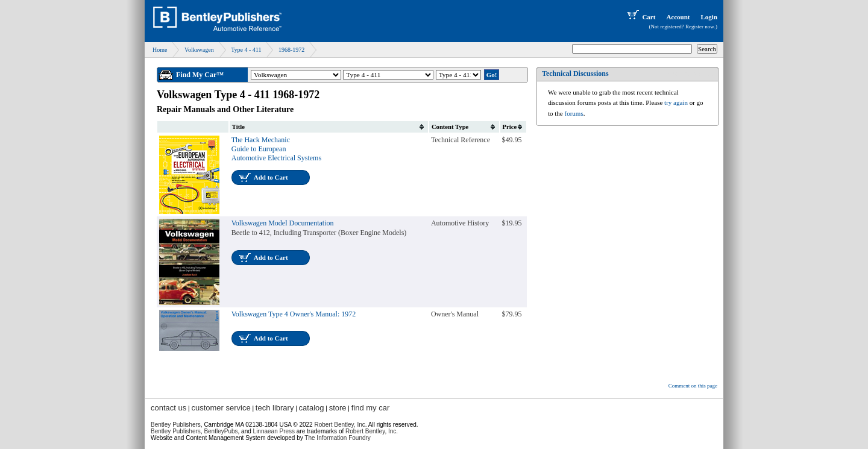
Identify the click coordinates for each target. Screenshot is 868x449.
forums (574, 113)
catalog (312, 408)
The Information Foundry (338, 438)
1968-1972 (291, 50)
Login (709, 17)
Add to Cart (271, 177)
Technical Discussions (575, 74)
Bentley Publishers (176, 425)
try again (676, 102)
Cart (640, 17)
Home (160, 50)
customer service (221, 408)
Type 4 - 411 (246, 50)
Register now (700, 27)
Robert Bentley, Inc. (372, 431)
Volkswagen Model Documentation (283, 223)
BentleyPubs (221, 431)
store (338, 408)
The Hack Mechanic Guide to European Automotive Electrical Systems (276, 149)
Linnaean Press (274, 431)
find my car (371, 408)
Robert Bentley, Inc (339, 425)
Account (678, 17)
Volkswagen (199, 50)
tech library (275, 408)
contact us (168, 408)
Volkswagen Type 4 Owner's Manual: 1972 (294, 314)
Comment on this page (693, 386)
